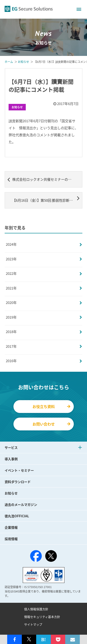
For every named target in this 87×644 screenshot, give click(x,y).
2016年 (11, 361)
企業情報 (11, 527)
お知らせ (17, 107)
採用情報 (11, 539)
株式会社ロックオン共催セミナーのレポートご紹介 (45, 179)
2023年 (11, 259)
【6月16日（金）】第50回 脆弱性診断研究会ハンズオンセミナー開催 (47, 199)
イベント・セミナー (19, 470)
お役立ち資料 (51, 406)
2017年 (11, 346)
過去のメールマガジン (21, 504)
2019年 (11, 317)
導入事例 (11, 459)
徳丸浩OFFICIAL (17, 516)
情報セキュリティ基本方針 (42, 617)
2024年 (11, 244)
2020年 (11, 303)
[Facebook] (36, 557)
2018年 (11, 332)
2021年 (11, 288)
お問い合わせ (51, 424)
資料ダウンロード (18, 482)
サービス (11, 447)
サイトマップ (33, 624)
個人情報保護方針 (36, 609)
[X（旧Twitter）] (51, 556)
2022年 (11, 273)
